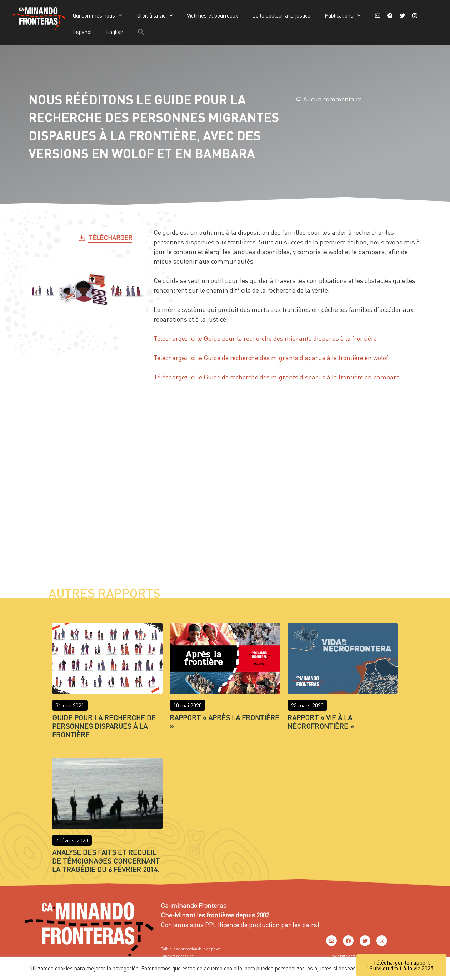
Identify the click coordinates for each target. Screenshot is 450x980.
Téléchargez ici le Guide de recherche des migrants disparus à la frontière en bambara (277, 377)
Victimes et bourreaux (212, 15)
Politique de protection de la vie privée (191, 949)
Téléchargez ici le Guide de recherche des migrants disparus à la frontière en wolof (271, 357)
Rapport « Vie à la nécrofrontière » (321, 722)
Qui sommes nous (98, 16)
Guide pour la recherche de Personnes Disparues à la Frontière (104, 726)
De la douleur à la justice (281, 15)
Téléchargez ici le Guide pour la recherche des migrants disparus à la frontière (265, 338)
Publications (343, 16)
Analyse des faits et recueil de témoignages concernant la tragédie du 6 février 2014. (106, 861)
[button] (141, 32)
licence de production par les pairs (268, 924)
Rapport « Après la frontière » (224, 722)
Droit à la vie (155, 16)
